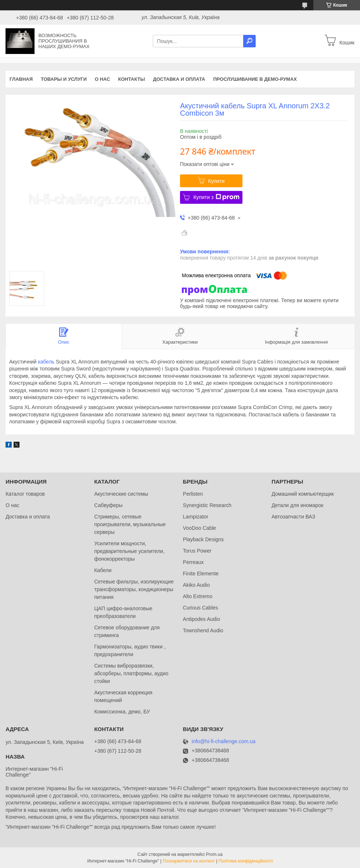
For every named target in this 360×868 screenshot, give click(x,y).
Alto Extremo (198, 596)
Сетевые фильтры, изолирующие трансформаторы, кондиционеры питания (134, 589)
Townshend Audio (203, 630)
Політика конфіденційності (246, 861)
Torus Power (197, 551)
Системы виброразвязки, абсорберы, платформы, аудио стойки (131, 673)
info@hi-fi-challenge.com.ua (224, 742)
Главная (21, 79)
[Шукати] (249, 41)
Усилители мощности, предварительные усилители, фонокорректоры (129, 551)
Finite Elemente (201, 574)
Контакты (132, 79)
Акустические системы (121, 494)
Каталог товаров (25, 494)
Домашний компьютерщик (303, 494)
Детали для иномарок (297, 505)
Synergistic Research (207, 505)
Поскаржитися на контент (189, 861)
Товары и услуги (64, 79)
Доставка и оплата (179, 79)
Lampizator (196, 517)
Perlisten (193, 494)
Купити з (216, 197)
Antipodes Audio (201, 619)
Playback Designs (203, 539)
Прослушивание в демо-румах (255, 79)
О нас (102, 79)
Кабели (103, 570)
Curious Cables (201, 608)
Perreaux (193, 562)
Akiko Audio (196, 585)
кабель (46, 362)
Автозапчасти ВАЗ (293, 517)
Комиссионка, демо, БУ (122, 712)
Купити (217, 181)
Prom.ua (214, 854)
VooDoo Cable (199, 528)
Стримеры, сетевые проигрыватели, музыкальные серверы (130, 524)
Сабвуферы (108, 505)
